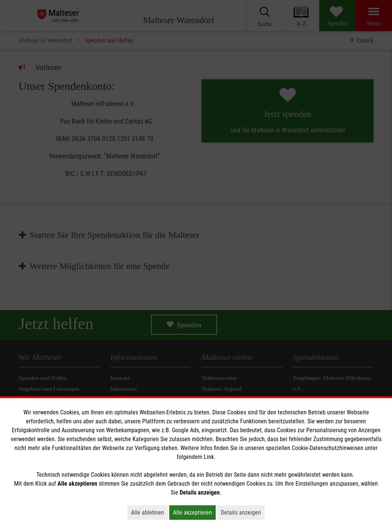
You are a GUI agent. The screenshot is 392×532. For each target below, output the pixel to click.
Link (209, 457)
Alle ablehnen (149, 512)
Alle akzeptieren (194, 512)
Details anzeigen (243, 512)
